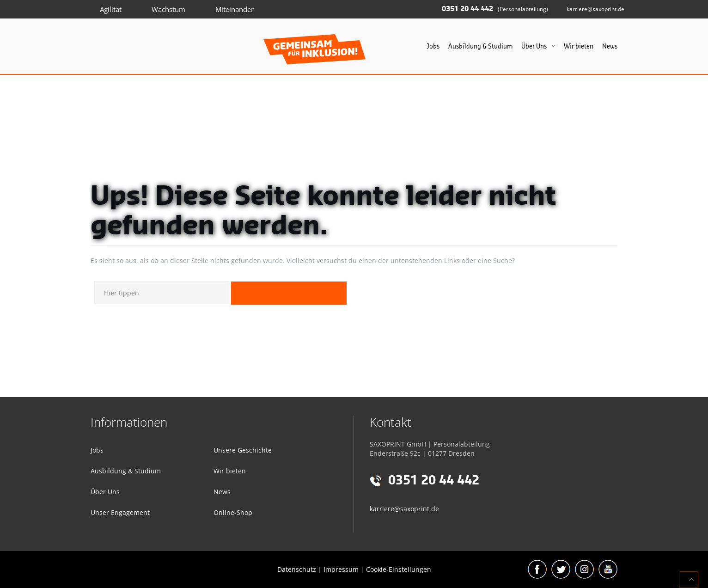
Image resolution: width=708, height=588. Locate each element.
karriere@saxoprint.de (595, 9)
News (610, 46)
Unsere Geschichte (243, 450)
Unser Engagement (120, 512)
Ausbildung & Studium (480, 46)
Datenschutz (297, 569)
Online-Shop (233, 512)
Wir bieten (579, 46)
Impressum (341, 569)
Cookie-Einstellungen (399, 569)
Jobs (433, 46)
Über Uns (534, 46)
